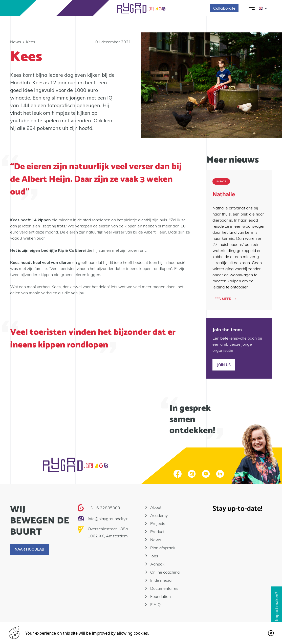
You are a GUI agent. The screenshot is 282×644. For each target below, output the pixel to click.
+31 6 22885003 (104, 508)
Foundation (160, 596)
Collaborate (224, 8)
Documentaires (164, 588)
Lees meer (224, 299)
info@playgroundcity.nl (109, 519)
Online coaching (165, 572)
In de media (161, 580)
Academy (159, 515)
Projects (158, 523)
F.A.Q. (156, 604)
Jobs (154, 556)
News (156, 540)
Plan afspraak (163, 548)
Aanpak (157, 564)
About (156, 507)
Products (158, 532)
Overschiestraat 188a (108, 529)
